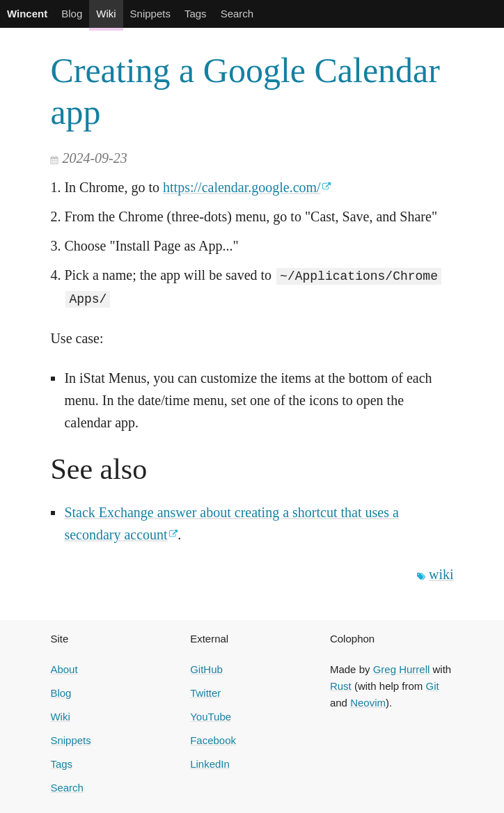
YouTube (211, 716)
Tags (196, 14)
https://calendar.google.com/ (242, 187)
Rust (341, 685)
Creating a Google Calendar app (245, 91)
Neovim (368, 702)
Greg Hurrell (402, 669)
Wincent (27, 14)
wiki (441, 574)
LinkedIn (210, 763)
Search (237, 14)
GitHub (206, 669)
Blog (72, 14)
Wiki (106, 14)
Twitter (205, 692)
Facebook (213, 740)
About (64, 669)
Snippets (150, 14)
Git (432, 685)
